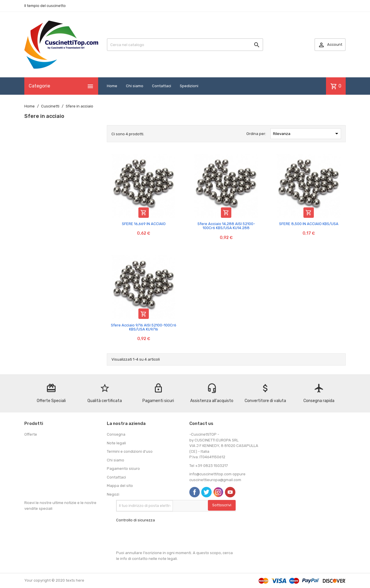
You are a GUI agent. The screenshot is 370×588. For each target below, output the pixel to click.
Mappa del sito (120, 486)
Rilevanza (307, 134)
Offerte (31, 434)
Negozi (113, 494)
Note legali (116, 443)
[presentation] (160, 536)
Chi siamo (135, 86)
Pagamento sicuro (123, 469)
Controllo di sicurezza (135, 520)
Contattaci (162, 86)
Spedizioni (189, 86)
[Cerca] (185, 45)
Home (112, 86)
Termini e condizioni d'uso (130, 451)
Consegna (116, 434)
